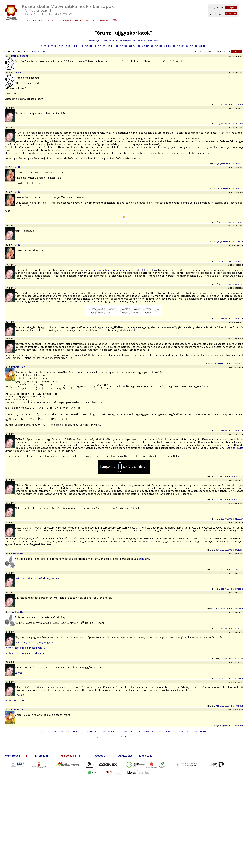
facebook (99, 756)
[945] (8, 225)
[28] (152, 46)
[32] (170, 46)
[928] (8, 682)
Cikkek (50, 20)
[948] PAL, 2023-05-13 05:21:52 (232, 124)
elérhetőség (13, 756)
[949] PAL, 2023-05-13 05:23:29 (232, 104)
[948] (8, 127)
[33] (174, 46)
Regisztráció (231, 14)
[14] (91, 46)
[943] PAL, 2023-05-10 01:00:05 (232, 261)
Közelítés (20, 695)
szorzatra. (144, 559)
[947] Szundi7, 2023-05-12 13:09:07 (230, 164)
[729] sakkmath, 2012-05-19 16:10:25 (230, 569)
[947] (8, 167)
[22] (126, 46)
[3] (49, 46)
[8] (66, 46)
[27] (148, 46)
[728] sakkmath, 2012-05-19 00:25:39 (230, 476)
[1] (42, 46)
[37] (192, 46)
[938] (8, 434)
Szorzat (19, 673)
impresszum (40, 756)
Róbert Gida (18, 367)
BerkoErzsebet (20, 56)
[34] (178, 46)
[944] (8, 245)
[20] (117, 46)
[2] (45, 46)
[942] (8, 288)
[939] (8, 367)
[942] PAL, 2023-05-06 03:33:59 (232, 284)
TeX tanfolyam (125, 41)
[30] (161, 46)
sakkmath (17, 553)
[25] (139, 46)
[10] (73, 46)
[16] (100, 46)
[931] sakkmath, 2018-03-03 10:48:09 (230, 609)
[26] (143, 46)
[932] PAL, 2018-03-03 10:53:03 (232, 589)
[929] (8, 662)
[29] (157, 46)
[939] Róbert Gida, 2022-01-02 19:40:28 (229, 363)
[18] (108, 46)
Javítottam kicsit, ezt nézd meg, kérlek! (37, 578)
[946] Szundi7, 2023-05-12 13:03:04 (230, 189)
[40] (205, 46)
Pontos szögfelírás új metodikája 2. (25, 653)
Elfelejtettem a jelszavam (142, 41)
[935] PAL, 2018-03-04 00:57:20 (232, 519)
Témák (156, 41)
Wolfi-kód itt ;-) (133, 330)
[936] (8, 503)
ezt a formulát (235, 448)
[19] (113, 46)
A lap (27, 20)
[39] (200, 46)
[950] (8, 72)
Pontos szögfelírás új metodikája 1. (25, 648)
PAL (13, 108)
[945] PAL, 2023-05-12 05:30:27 (232, 222)
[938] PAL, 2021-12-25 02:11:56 (232, 318)
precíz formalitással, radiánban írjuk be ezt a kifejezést (121, 270)
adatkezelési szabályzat (135, 756)
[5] (55, 46)
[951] (8, 56)
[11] (78, 46)
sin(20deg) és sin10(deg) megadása (35, 642)
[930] (8, 632)
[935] (8, 522)
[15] (95, 46)
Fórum (79, 20)
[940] (8, 339)
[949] (8, 108)
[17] (104, 46)
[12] (82, 46)
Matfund (91, 20)
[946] (8, 192)
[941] (8, 322)
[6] (59, 46)
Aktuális (38, 20)
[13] (86, 46)
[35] (183, 46)
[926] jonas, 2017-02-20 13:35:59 (231, 726)
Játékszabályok (94, 41)
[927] (8, 710)
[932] (8, 592)
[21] (121, 46)
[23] (130, 46)
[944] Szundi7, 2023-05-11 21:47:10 (230, 242)
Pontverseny (64, 20)
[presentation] (31, 378)
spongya (16, 72)
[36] (187, 46)
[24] (135, 46)
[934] (8, 553)
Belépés (231, 8)
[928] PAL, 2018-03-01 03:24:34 (232, 678)
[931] (8, 612)
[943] (8, 265)
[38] (196, 46)
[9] (69, 46)
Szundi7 (16, 167)
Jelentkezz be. (39, 52)
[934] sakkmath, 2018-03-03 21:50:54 (230, 550)
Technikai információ (110, 41)
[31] (165, 46)
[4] (52, 46)
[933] (8, 573)
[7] (62, 46)
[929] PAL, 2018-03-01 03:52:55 (232, 628)
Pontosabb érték (14, 700)
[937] (8, 480)
